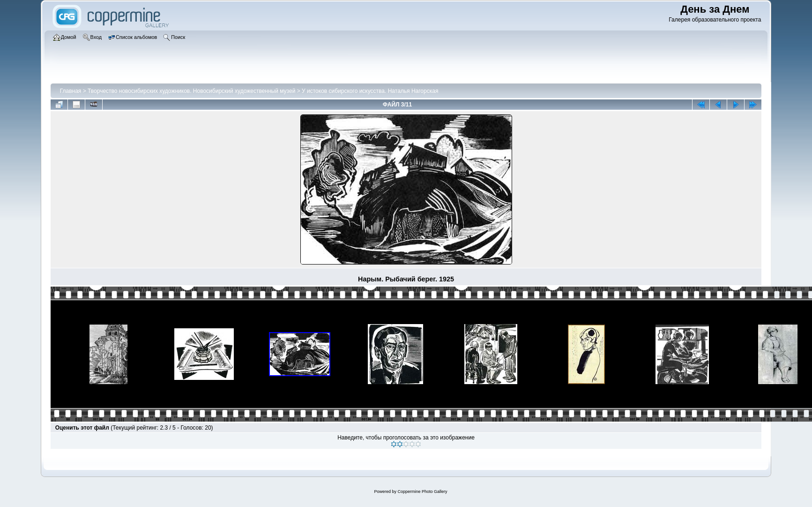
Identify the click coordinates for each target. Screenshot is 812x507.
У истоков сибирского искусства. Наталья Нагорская (370, 91)
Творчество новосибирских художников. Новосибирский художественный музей (191, 91)
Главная (71, 91)
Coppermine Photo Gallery (422, 492)
